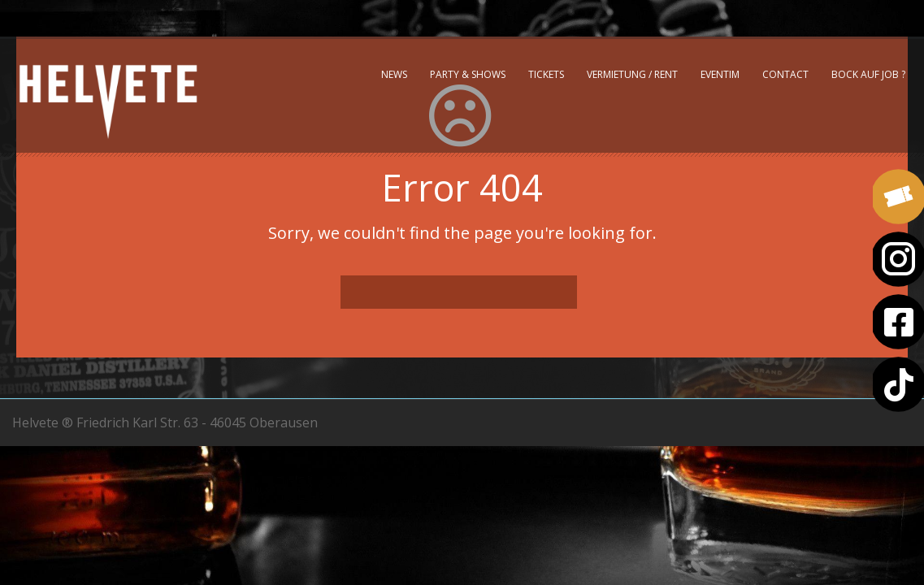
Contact (785, 74)
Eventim (720, 74)
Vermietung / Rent (632, 74)
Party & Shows (468, 74)
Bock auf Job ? (868, 74)
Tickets (546, 74)
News (394, 74)
